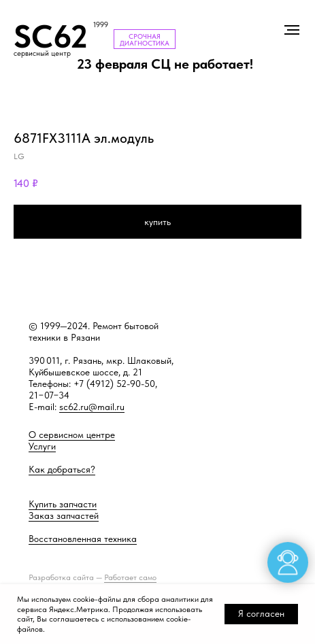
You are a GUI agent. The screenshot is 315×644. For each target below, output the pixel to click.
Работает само (130, 577)
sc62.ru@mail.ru (92, 407)
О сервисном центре (72, 435)
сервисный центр (42, 53)
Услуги (42, 446)
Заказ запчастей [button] (64, 515)
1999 (101, 25)
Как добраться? (62, 469)
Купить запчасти (63, 504)
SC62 (51, 36)
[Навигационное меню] (292, 30)
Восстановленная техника (83, 539)
